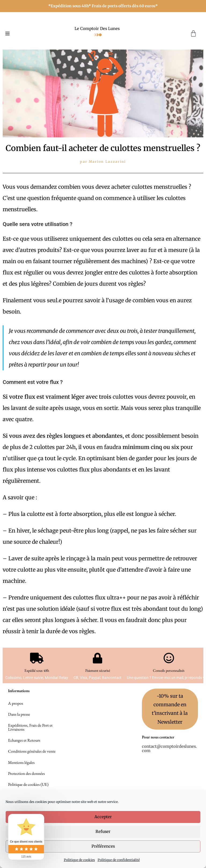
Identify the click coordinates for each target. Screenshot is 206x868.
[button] (7, 34)
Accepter (103, 817)
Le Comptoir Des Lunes (97, 29)
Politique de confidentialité (119, 860)
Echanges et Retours (24, 747)
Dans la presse (19, 717)
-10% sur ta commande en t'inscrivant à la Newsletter (170, 709)
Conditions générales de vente (32, 759)
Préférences (103, 846)
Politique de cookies (79, 860)
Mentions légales (21, 771)
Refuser (103, 831)
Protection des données (26, 784)
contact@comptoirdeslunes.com (169, 749)
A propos (15, 704)
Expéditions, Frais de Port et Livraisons (30, 732)
